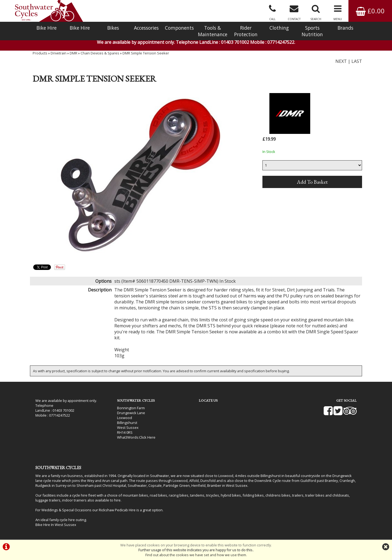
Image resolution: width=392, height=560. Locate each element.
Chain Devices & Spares (100, 53)
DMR (73, 53)
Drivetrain (59, 53)
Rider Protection (246, 31)
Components (179, 28)
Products (40, 53)
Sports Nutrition (312, 31)
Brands (345, 28)
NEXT (341, 61)
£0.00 (370, 11)
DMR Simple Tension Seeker (146, 53)
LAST (357, 61)
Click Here (147, 437)
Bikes (113, 28)
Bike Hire (47, 28)
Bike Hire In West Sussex (56, 525)
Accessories (146, 28)
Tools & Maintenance (213, 31)
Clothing (279, 28)
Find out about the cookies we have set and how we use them (196, 555)
